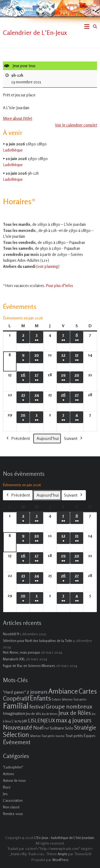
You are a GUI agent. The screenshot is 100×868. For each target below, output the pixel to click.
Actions (9, 774)
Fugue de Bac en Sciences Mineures (29, 666)
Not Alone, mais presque (21, 652)
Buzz (7, 787)
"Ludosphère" (13, 767)
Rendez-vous (13, 814)
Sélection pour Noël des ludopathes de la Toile (37, 641)
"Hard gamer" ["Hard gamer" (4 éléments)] (14, 692)
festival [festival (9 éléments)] (37, 707)
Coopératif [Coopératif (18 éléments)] (16, 698)
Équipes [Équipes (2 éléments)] (90, 736)
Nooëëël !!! (11, 634)
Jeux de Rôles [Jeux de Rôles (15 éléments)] (75, 713)
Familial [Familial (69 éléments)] (16, 706)
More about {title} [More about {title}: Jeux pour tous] (18, 118)
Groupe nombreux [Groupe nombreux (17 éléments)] (69, 706)
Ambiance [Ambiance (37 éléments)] (63, 691)
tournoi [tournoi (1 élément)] (60, 736)
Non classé (11, 807)
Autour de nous (14, 780)
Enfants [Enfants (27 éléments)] (40, 698)
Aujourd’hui (48, 438)
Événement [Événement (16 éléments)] (17, 742)
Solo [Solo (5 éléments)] (69, 728)
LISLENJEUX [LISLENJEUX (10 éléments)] (41, 720)
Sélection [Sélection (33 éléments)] (16, 734)
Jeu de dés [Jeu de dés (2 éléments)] (33, 714)
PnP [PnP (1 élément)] (47, 729)
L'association (13, 800)
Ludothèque (13, 150)
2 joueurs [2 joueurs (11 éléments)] (37, 692)
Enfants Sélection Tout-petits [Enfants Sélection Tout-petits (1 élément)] (69, 700)
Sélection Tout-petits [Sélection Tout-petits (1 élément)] (42, 736)
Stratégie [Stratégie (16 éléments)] (85, 727)
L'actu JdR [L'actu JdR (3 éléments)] (19, 721)
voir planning (48, 266)
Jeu (5, 794)
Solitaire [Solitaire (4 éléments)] (57, 728)
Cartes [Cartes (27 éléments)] (88, 691)
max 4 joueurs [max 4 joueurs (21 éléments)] (74, 720)
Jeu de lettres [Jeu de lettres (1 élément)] (50, 714)
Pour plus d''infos (59, 286)
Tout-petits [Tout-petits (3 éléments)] (74, 736)
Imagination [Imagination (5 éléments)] (14, 713)
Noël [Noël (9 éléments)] (38, 728)
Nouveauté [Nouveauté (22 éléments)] (18, 727)
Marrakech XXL (14, 659)
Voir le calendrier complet (76, 125)
